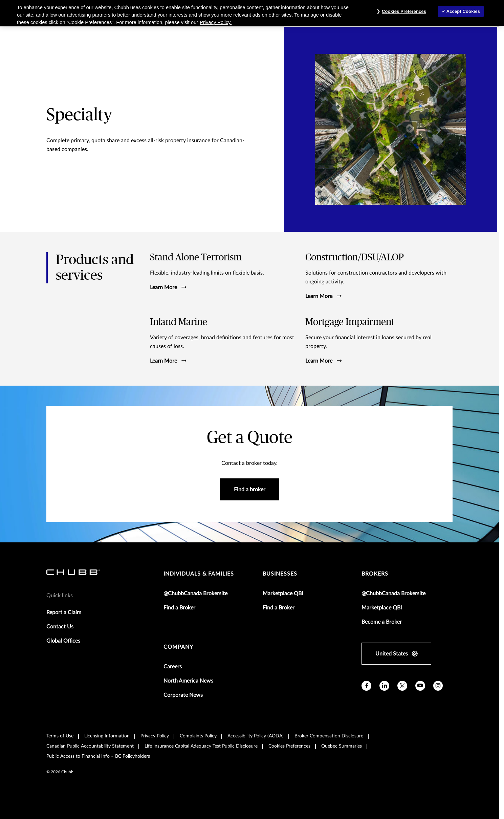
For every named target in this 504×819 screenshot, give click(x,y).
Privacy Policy (155, 736)
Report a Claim (64, 612)
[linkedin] (384, 686)
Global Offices (63, 641)
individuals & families (199, 574)
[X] (402, 686)
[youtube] (420, 686)
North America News (188, 681)
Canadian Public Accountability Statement (90, 746)
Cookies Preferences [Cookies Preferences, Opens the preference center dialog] (404, 11)
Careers (173, 667)
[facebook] (366, 686)
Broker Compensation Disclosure (329, 736)
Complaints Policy (198, 736)
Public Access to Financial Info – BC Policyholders (98, 756)
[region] (252, 13)
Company (178, 647)
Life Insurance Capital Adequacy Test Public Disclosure (201, 746)
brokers (375, 574)
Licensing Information (107, 736)
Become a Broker (382, 622)
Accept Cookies (463, 11)
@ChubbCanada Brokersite (195, 594)
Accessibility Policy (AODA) (256, 736)
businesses (280, 574)
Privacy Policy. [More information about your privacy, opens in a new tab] (216, 22)
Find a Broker (179, 608)
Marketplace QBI (283, 594)
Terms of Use (60, 736)
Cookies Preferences (289, 746)
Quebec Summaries (342, 746)
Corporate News (183, 695)
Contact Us (60, 627)
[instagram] (438, 686)
